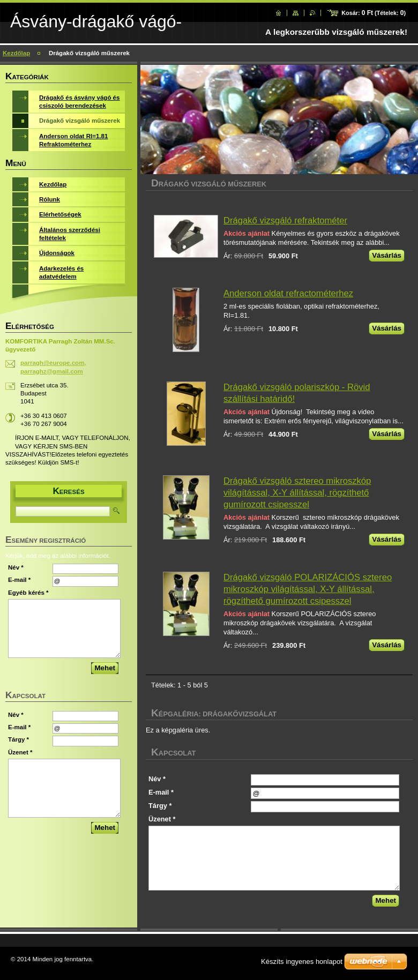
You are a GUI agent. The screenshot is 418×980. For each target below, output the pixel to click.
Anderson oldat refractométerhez (288, 293)
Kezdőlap (16, 53)
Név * (157, 779)
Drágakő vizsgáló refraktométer (285, 220)
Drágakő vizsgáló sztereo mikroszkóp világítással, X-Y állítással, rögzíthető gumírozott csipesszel (297, 493)
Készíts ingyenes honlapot (302, 962)
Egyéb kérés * (28, 593)
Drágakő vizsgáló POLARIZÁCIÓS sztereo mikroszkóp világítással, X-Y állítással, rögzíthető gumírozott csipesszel (308, 589)
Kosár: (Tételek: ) (374, 13)
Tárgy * (160, 806)
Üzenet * (162, 819)
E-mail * (161, 792)
